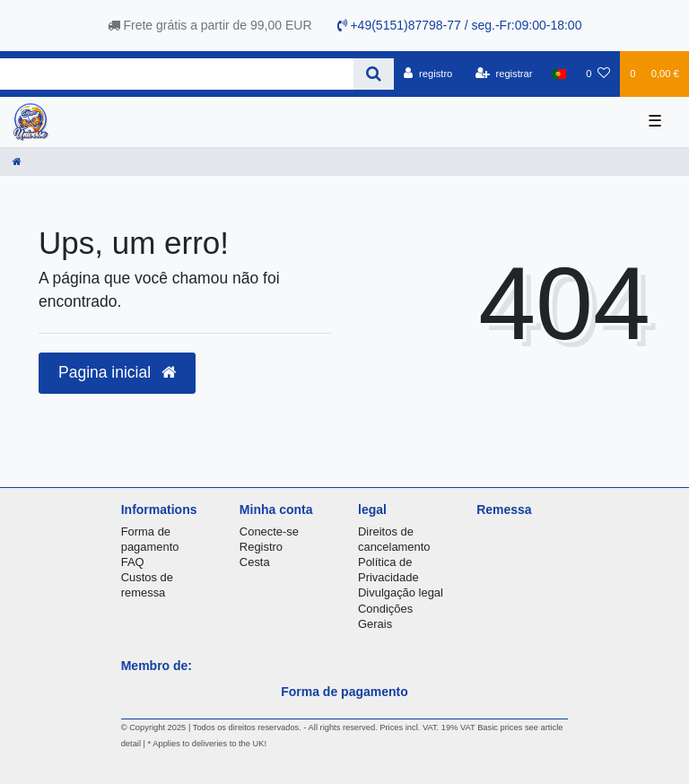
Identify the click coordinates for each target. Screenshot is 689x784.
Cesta (255, 562)
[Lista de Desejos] (598, 74)
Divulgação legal (401, 592)
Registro (261, 547)
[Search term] (177, 74)
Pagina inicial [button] (117, 372)
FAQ (133, 562)
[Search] (374, 74)
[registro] (428, 74)
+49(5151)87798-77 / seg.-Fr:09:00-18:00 (460, 25)
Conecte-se (269, 531)
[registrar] (504, 74)
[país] (559, 74)
